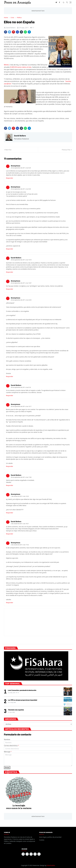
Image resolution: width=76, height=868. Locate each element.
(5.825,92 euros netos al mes (21, 67)
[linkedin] (39, 854)
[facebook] (59, 2)
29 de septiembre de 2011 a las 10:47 (21, 283)
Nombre (7, 739)
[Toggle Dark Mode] (64, 2)
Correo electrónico (11, 746)
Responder (10, 178)
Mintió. (7, 65)
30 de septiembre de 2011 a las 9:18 (21, 387)
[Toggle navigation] (70, 2)
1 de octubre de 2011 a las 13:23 (20, 496)
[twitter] (56, 2)
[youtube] (35, 854)
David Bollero (16, 258)
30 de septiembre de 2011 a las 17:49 (21, 477)
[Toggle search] (67, 2)
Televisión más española (16, 710)
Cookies (42, 840)
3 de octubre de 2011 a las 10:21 (20, 524)
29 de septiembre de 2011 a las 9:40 (21, 189)
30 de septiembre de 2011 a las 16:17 (21, 406)
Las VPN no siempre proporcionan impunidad (22, 700)
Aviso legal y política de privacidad (50, 837)
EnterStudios (51, 865)
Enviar (7, 768)
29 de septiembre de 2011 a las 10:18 (21, 260)
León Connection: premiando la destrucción (22, 690)
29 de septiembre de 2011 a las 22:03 (21, 300)
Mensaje (8, 752)
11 (32, 28)
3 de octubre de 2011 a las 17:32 (20, 545)
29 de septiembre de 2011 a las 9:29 (21, 168)
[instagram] (31, 854)
